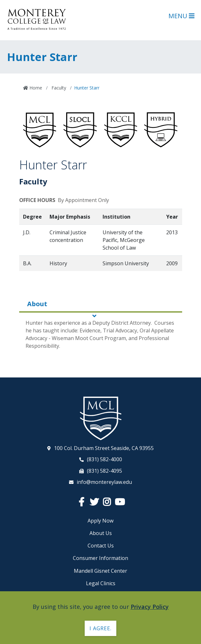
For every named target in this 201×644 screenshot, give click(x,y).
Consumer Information (100, 558)
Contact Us (101, 546)
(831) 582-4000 (104, 459)
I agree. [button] (100, 628)
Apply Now (100, 521)
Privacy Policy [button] (150, 607)
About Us (101, 533)
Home (35, 88)
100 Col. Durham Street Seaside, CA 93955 (104, 448)
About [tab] (37, 304)
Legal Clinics (101, 583)
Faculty (58, 88)
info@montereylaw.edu (104, 482)
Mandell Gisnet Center (100, 571)
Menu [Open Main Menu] (182, 16)
